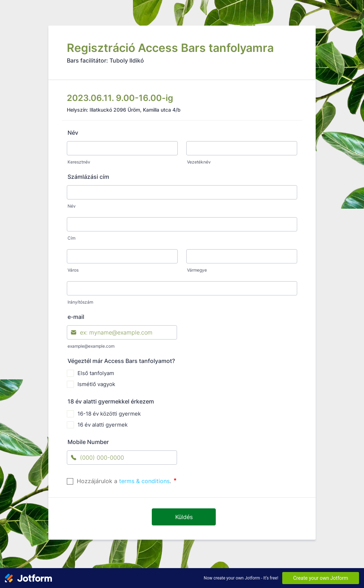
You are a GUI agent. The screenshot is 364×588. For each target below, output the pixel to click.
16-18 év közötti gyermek (109, 414)
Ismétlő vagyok (96, 384)
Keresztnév (79, 162)
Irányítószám (80, 302)
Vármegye (197, 270)
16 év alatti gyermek (103, 425)
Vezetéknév (199, 162)
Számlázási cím (88, 177)
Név (73, 133)
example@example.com (91, 346)
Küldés (184, 517)
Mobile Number (88, 442)
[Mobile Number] (122, 458)
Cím (71, 238)
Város (73, 270)
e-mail (76, 317)
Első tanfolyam (96, 373)
